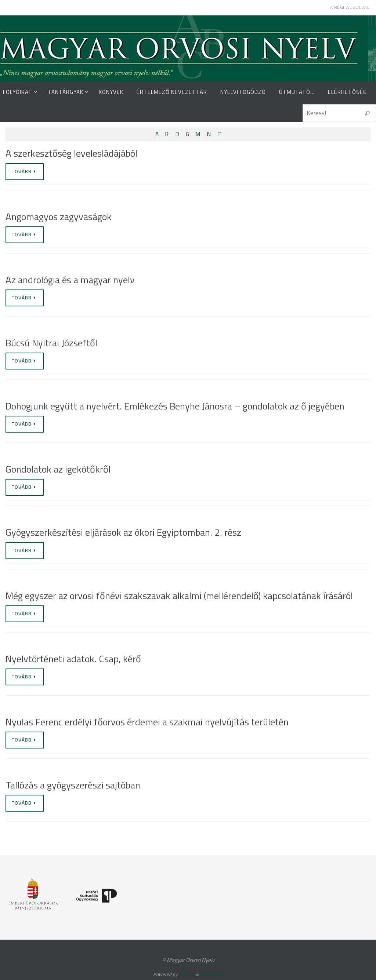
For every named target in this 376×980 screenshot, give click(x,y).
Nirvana (186, 974)
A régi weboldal (350, 7)
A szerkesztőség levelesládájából (71, 153)
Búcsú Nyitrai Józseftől (51, 343)
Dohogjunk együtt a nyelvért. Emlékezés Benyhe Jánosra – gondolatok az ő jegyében (175, 406)
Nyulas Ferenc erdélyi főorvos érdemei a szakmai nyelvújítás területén (147, 722)
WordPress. (211, 974)
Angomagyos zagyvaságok (59, 217)
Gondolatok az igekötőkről (58, 469)
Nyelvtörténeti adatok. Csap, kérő (73, 659)
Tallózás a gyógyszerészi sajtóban (73, 785)
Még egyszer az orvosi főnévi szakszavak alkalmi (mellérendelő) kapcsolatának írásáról (179, 596)
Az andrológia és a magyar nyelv (70, 280)
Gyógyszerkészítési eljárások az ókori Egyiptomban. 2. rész (123, 532)
